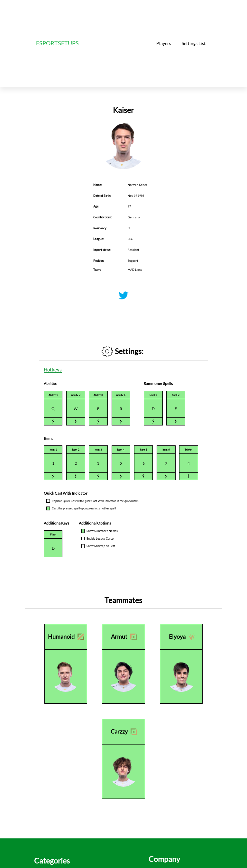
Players (164, 43)
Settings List (194, 43)
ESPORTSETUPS (57, 43)
